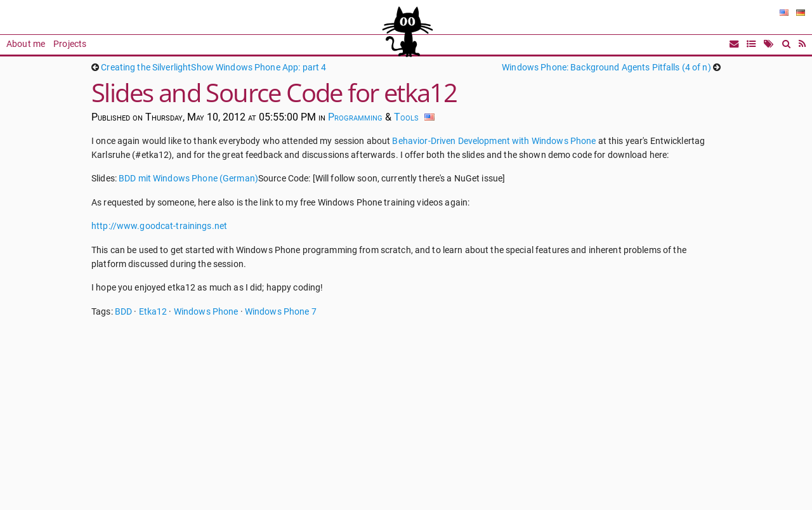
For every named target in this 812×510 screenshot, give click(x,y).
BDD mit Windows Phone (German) (188, 179)
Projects (70, 44)
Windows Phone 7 (281, 312)
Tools (406, 117)
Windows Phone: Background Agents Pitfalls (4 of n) (606, 68)
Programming (355, 117)
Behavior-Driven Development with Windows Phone (494, 141)
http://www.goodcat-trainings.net (159, 226)
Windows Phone (206, 312)
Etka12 (153, 312)
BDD (123, 312)
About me (26, 44)
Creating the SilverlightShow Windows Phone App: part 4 (213, 68)
